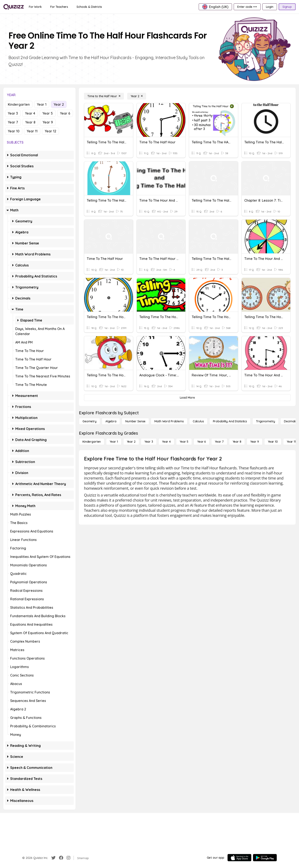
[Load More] (187, 398)
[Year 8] (237, 442)
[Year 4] (166, 442)
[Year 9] (255, 442)
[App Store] (239, 858)
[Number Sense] (135, 421)
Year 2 (59, 104)
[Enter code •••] (247, 7)
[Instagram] (68, 858)
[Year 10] (273, 442)
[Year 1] (114, 442)
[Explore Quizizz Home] (14, 7)
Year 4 (30, 113)
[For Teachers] (59, 7)
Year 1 (42, 104)
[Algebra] (111, 421)
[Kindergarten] (92, 442)
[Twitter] (53, 858)
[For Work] (35, 7)
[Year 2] (137, 96)
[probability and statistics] (230, 421)
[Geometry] (89, 421)
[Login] (270, 7)
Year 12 (50, 131)
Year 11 (32, 131)
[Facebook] (61, 858)
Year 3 (13, 113)
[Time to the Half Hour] (104, 96)
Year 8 (30, 122)
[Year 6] (202, 442)
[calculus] (198, 421)
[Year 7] (219, 442)
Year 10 (14, 131)
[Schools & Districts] (89, 7)
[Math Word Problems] (169, 421)
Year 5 (48, 113)
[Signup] (287, 7)
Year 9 (48, 122)
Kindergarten (19, 104)
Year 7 (13, 122)
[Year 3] (149, 442)
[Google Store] (265, 858)
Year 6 (65, 113)
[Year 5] (184, 442)
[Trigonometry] (265, 421)
